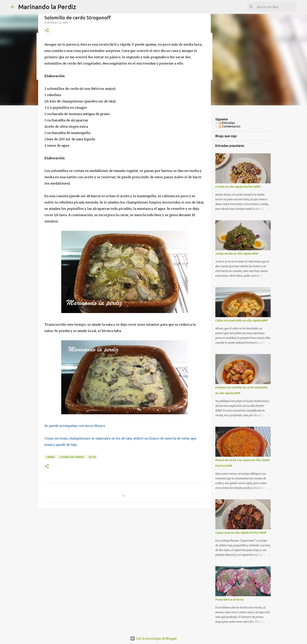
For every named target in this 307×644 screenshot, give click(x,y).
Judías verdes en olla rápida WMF (237, 254)
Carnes (50, 457)
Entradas (227, 123)
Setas (92, 457)
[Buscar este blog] (276, 7)
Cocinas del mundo (72, 457)
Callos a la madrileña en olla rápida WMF (242, 321)
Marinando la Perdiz (47, 7)
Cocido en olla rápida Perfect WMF (238, 187)
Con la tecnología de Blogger (154, 638)
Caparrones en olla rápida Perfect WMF (241, 533)
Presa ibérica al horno (229, 600)
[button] (47, 31)
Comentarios (230, 126)
